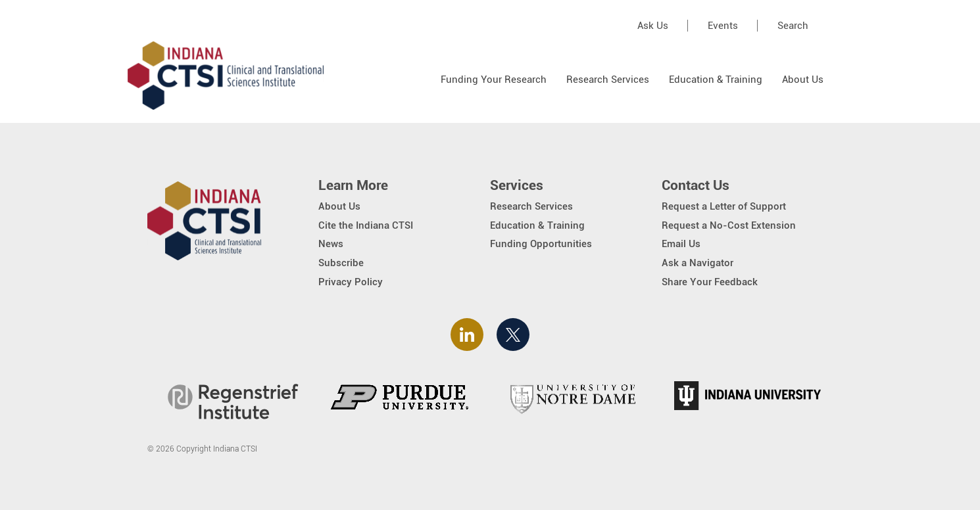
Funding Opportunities (541, 244)
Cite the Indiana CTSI (366, 225)
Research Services (608, 80)
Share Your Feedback (710, 282)
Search (793, 26)
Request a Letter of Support (724, 206)
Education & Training (716, 80)
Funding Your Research (494, 80)
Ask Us (653, 26)
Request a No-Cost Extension (729, 225)
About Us (803, 80)
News (331, 244)
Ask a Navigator (698, 263)
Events (723, 26)
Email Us (681, 244)
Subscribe (341, 263)
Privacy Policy (351, 282)
